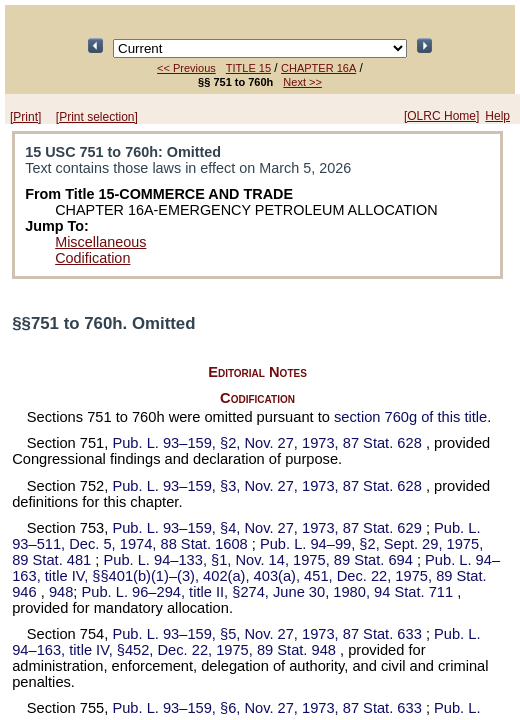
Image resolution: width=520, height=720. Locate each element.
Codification (92, 258)
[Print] (25, 117)
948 (61, 592)
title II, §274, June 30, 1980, (270, 592)
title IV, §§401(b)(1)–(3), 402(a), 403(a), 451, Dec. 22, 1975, (256, 576)
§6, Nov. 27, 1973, (268, 708)
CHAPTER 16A (318, 68)
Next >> (302, 82)
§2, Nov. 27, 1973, (268, 443)
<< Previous (186, 68)
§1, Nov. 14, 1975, (259, 560)
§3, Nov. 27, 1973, (268, 486)
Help (497, 116)
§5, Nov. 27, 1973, (268, 634)
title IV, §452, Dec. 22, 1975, (246, 642)
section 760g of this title (410, 417)
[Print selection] (97, 117)
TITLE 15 (248, 68)
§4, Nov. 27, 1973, (268, 528)
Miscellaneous (100, 242)
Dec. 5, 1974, (246, 536)
